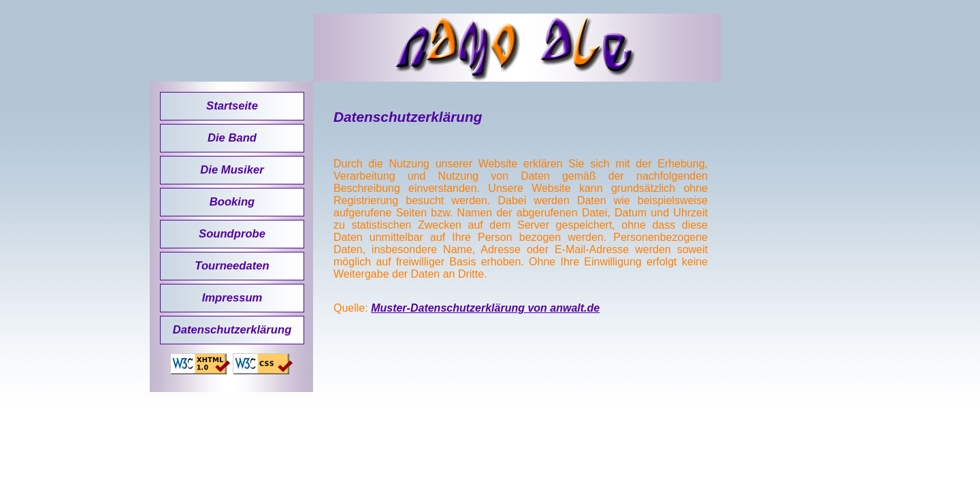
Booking (232, 202)
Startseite (232, 106)
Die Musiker (232, 170)
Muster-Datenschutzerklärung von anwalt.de (485, 308)
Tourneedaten (232, 266)
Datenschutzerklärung (232, 330)
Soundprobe (232, 234)
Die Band (232, 138)
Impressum (232, 298)
